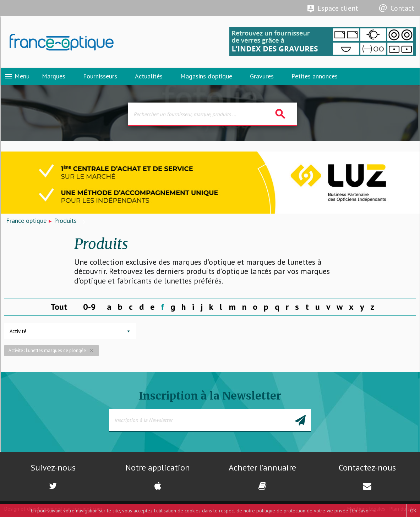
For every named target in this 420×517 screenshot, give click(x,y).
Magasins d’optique (206, 76)
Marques (54, 76)
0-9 (89, 307)
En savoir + (364, 511)
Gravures (262, 76)
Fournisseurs (100, 76)
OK (413, 511)
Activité (18, 331)
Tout (59, 307)
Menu (17, 76)
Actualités (149, 76)
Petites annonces (315, 76)
